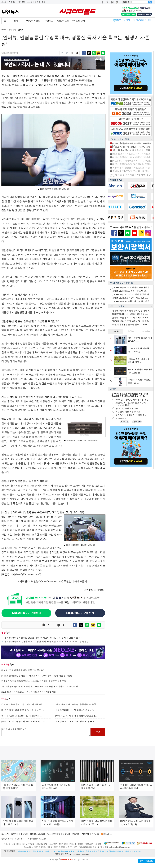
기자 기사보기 (94, 590)
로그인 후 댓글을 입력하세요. (46, 732)
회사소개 (5, 834)
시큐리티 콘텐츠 (143, 20)
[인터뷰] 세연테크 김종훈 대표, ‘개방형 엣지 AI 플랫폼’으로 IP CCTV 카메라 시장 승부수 (46, 641)
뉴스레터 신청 (40, 2)
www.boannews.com (52, 581)
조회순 (116, 331)
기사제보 (21, 2)
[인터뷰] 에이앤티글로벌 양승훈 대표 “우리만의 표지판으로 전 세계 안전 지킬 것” (43, 638)
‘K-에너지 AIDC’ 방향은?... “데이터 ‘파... (131, 171)
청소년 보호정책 (54, 834)
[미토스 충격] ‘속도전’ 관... (130, 291)
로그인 (4, 2)
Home (4, 30)
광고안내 (15, 834)
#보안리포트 (63, 21)
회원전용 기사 (124, 20)
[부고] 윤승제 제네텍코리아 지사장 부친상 (132, 161)
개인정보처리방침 (38, 834)
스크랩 (30, 2)
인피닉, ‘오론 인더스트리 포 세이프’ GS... (131, 318)
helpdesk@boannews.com (122, 847)
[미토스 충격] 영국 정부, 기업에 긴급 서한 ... (23, 710)
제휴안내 (86, 834)
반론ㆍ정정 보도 (146, 861)
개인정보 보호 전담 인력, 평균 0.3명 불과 (75, 721)
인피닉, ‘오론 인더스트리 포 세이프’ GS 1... (22, 716)
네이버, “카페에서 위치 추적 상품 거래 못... (131, 311)
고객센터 (76, 834)
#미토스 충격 (79, 21)
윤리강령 (66, 834)
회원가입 (12, 2)
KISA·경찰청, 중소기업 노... (130, 298)
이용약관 (24, 834)
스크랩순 (146, 331)
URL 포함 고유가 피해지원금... (131, 301)
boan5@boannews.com (28, 574)
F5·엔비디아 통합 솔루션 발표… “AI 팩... (130, 324)
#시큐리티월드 (33, 21)
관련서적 (95, 834)
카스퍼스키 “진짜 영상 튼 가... (131, 294)
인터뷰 (21, 30)
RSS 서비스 (107, 834)
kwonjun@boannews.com (79, 854)
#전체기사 (17, 21)
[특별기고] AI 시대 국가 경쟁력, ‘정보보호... (76, 716)
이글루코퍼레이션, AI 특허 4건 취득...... (130, 314)
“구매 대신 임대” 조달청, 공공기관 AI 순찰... (77, 704)
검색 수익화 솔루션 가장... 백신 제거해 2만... (23, 704)
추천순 (131, 331)
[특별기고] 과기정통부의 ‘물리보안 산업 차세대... (25, 721)
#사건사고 (48, 21)
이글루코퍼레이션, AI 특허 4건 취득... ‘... (75, 710)
